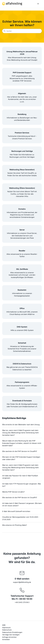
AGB (4, 625)
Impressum (6, 628)
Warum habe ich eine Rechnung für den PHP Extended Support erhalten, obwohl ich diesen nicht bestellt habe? (22, 443)
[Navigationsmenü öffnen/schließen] (38, 4)
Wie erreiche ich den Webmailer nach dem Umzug (21, 425)
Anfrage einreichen (9, 637)
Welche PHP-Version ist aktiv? (13, 492)
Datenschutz (7, 630)
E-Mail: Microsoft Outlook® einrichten (16, 511)
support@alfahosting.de (22, 582)
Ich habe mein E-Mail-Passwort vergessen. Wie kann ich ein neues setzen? (22, 504)
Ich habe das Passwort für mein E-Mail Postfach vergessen (20, 477)
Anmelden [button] (6, 639)
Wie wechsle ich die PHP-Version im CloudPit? (20, 451)
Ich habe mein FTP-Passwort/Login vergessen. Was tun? (22, 485)
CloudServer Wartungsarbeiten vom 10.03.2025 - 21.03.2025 (21, 518)
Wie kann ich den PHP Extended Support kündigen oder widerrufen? (21, 458)
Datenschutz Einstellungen (12, 632)
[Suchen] (22, 31)
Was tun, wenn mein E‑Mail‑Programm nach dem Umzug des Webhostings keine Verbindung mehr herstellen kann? (21, 433)
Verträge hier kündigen (11, 635)
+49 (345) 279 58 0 (22, 602)
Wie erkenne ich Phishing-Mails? (15, 525)
